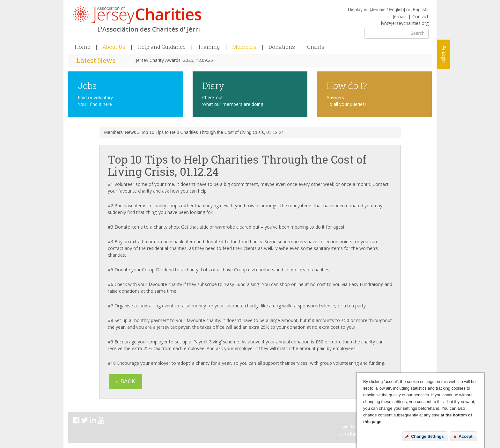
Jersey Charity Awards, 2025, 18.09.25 (174, 60)
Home (82, 47)
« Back (126, 382)
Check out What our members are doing (233, 101)
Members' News (120, 132)
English (420, 10)
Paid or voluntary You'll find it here (95, 101)
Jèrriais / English (387, 10)
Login (343, 426)
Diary (213, 85)
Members (244, 47)
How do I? (347, 85)
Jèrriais (400, 16)
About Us (114, 47)
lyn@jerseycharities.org (405, 23)
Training (209, 47)
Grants (316, 47)
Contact (420, 16)
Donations (282, 47)
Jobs (87, 85)
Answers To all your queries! (346, 101)
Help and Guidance (162, 47)
